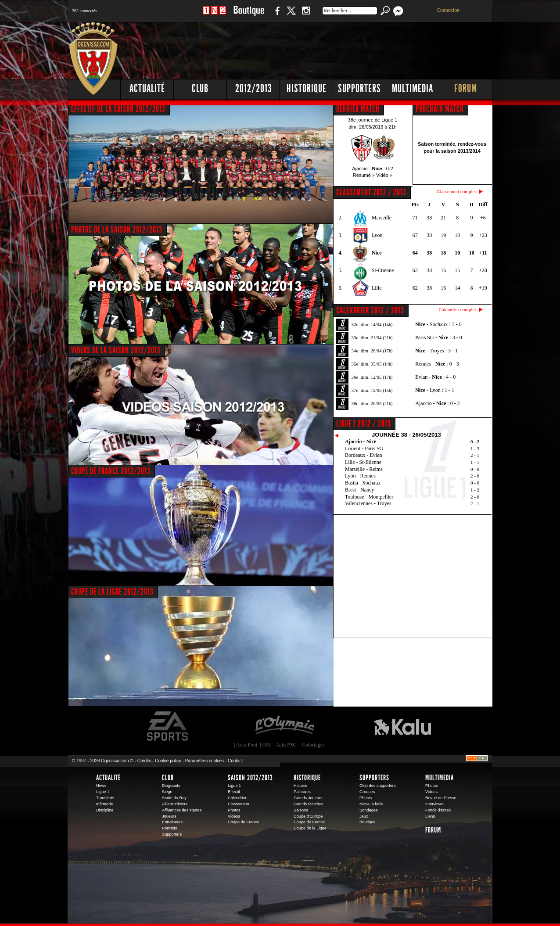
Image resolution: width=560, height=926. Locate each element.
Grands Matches (309, 804)
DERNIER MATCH (358, 109)
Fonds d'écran (438, 810)
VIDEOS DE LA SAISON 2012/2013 (116, 350)
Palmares (302, 792)
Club (200, 88)
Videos (234, 816)
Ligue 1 (103, 792)
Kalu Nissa (402, 726)
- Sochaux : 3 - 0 (438, 324)
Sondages (369, 810)
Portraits (169, 828)
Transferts (105, 798)
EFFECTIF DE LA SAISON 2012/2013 (118, 109)
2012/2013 (253, 88)
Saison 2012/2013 (250, 778)
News (101, 786)
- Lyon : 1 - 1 (435, 390)
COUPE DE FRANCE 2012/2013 (111, 471)
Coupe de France (243, 822)
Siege (167, 792)
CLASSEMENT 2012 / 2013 (371, 192)
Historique (307, 88)
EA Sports (168, 726)
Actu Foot (247, 745)
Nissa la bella (372, 804)
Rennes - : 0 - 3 (437, 364)
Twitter (291, 15)
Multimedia (413, 88)
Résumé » (364, 175)
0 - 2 (475, 441)
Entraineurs (172, 822)
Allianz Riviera (175, 804)
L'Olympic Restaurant (284, 726)
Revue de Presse (441, 798)
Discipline (105, 810)
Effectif (234, 792)
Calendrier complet (457, 309)
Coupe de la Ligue (310, 828)
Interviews (434, 804)
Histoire (300, 786)
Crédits (144, 761)
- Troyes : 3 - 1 (436, 351)
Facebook (276, 15)
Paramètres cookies (205, 761)
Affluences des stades (182, 810)
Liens (430, 816)
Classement (239, 804)
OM (267, 745)
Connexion (448, 10)
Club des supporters (378, 786)
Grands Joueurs (308, 798)
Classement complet (456, 191)
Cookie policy (168, 761)
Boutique (249, 15)
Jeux (364, 816)
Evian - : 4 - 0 (435, 377)
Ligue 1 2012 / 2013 (364, 424)
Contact (235, 761)
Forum (466, 88)
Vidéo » (384, 175)
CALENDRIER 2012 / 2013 (370, 310)
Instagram (306, 15)
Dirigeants (171, 786)
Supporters (359, 88)
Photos (234, 810)
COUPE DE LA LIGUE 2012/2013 (112, 592)
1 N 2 (214, 15)
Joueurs (169, 816)
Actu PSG (286, 745)
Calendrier (237, 798)
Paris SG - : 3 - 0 (438, 337)
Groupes (367, 792)
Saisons (301, 810)
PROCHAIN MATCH (440, 109)
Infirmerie (104, 804)
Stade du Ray (174, 798)
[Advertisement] (333, 48)
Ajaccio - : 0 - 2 (437, 403)
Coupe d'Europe (308, 816)
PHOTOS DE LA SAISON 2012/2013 (117, 230)
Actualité (147, 88)
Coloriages (313, 745)
